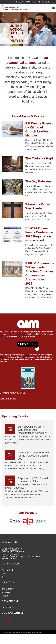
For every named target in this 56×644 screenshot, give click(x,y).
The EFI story (8, 589)
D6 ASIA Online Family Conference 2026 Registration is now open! (32, 430)
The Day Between (38, 181)
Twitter (6, 620)
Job (3, 577)
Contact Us (20, 2)
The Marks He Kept (39, 158)
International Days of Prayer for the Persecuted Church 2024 (34, 456)
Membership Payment (46, 2)
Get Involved (7, 570)
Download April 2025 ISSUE (13, 393)
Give (4, 574)
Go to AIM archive (8, 398)
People (5, 596)
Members (6, 592)
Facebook (3, 620)
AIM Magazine (31, 2)
